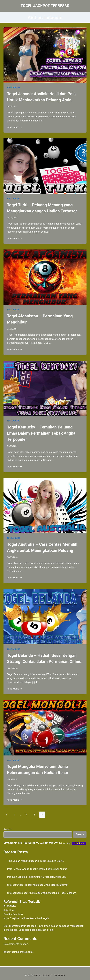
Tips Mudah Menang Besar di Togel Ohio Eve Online (36, 861)
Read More (14, 127)
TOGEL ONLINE (13, 88)
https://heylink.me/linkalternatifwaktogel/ (26, 918)
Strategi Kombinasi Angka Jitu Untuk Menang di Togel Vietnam (42, 893)
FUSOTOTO (10, 906)
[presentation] (45, 55)
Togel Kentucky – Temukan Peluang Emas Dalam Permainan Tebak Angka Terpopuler (41, 433)
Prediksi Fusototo (13, 914)
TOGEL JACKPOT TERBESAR (49, 975)
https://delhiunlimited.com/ (19, 952)
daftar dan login (28, 926)
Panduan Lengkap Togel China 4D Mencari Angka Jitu (37, 877)
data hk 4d (9, 910)
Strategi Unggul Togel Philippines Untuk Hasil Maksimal (38, 885)
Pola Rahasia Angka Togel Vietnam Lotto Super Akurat (37, 869)
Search (7, 829)
